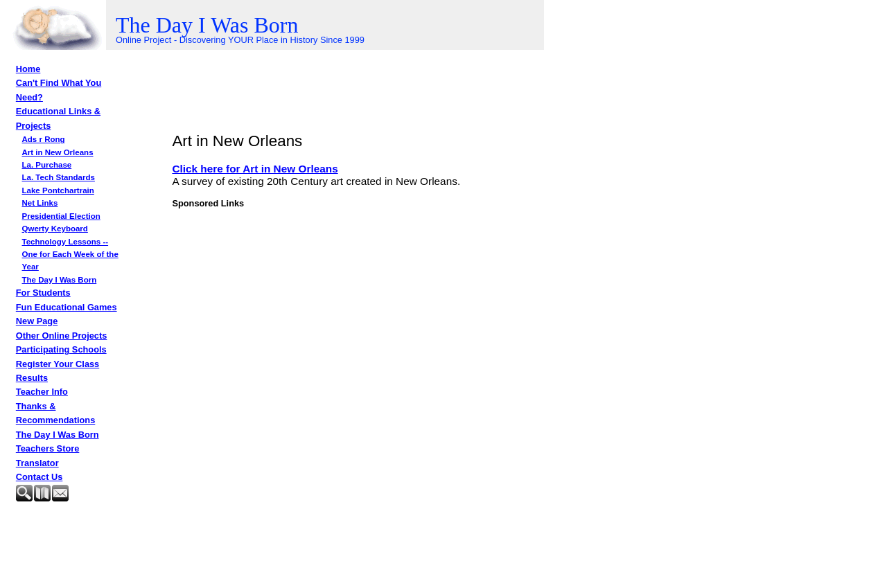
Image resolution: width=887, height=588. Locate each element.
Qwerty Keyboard (55, 229)
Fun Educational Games (67, 307)
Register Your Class (58, 364)
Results (32, 378)
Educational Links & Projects (58, 118)
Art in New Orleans (58, 152)
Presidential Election (61, 216)
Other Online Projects (62, 336)
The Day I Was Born (60, 280)
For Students (43, 293)
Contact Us (39, 477)
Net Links (40, 203)
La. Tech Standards (59, 177)
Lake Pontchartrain (58, 190)
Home (28, 69)
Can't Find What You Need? (59, 90)
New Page (37, 321)
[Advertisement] (85, 542)
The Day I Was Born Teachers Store (58, 442)
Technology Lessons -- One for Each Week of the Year (70, 255)
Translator (37, 463)
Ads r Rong (44, 139)
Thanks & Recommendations (56, 413)
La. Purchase (47, 165)
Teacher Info (42, 392)
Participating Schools (61, 349)
